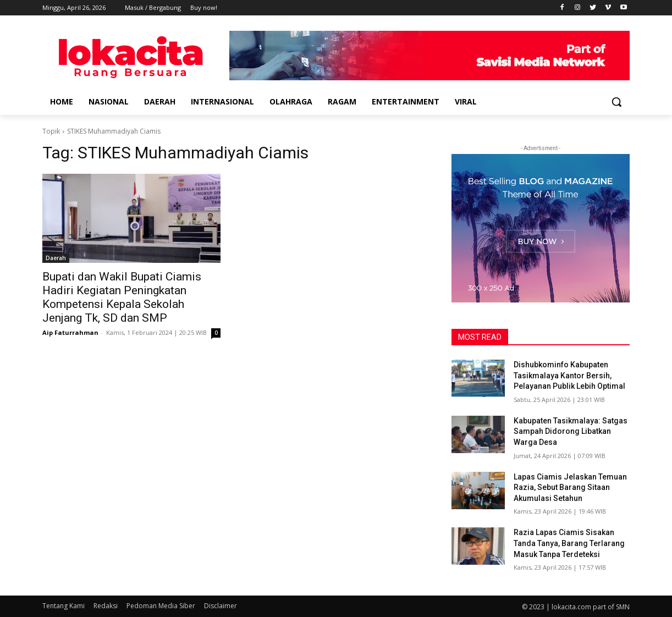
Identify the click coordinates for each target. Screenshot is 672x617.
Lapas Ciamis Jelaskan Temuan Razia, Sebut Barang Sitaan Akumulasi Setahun (570, 487)
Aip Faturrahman (70, 332)
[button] (616, 102)
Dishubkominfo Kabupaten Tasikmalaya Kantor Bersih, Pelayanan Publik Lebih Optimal (569, 375)
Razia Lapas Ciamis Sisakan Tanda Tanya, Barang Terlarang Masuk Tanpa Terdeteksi (569, 543)
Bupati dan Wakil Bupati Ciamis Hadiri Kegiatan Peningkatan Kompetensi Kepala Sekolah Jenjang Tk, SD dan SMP (122, 297)
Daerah (56, 258)
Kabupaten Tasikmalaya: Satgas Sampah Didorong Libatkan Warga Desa (571, 431)
